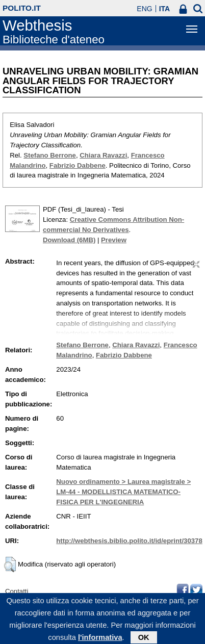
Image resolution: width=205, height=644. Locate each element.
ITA (165, 9)
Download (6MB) (69, 240)
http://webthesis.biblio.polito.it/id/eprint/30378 (129, 541)
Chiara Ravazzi (103, 155)
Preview (114, 240)
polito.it (22, 8)
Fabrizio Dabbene (78, 165)
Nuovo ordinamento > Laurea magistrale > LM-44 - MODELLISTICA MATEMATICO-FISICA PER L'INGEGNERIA (123, 492)
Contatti (17, 591)
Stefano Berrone (50, 155)
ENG (144, 9)
